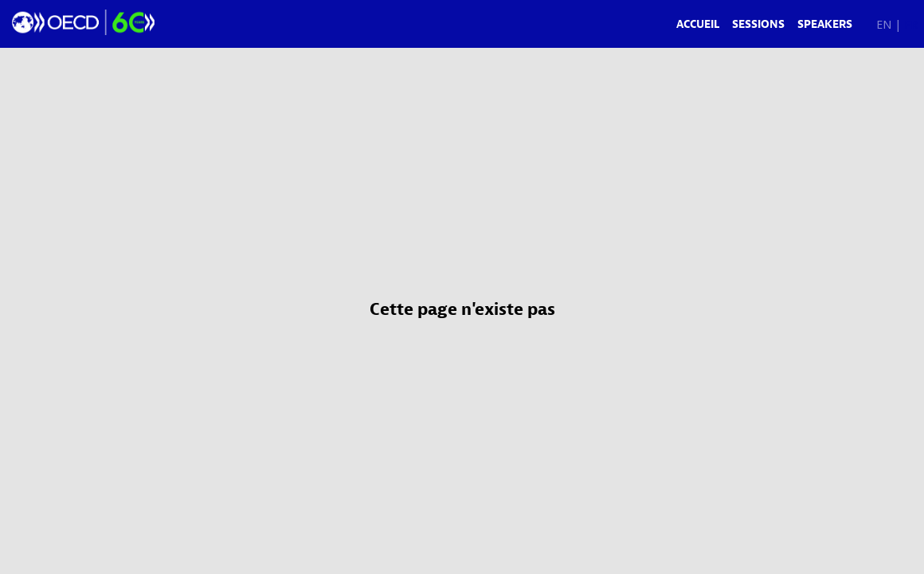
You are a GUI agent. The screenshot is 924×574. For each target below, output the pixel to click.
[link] (698, 24)
